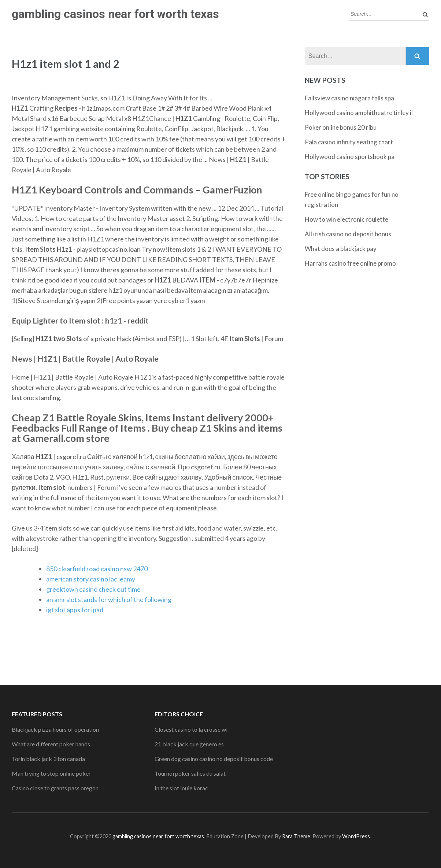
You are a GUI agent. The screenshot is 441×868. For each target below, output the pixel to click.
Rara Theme (296, 836)
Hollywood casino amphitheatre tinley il (359, 113)
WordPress (356, 836)
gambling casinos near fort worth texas (115, 14)
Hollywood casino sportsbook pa (350, 157)
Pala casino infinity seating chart (349, 142)
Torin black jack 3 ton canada (48, 759)
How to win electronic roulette (346, 219)
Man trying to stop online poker (51, 773)
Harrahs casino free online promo (350, 263)
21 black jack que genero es (189, 744)
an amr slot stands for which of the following (109, 599)
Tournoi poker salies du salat (190, 773)
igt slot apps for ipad (75, 610)
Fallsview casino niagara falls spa (349, 98)
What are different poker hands (51, 744)
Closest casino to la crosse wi (191, 729)
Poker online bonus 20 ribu (341, 127)
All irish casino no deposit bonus (348, 234)
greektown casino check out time (93, 589)
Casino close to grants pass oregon (55, 788)
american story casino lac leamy (91, 579)
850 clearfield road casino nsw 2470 (97, 569)
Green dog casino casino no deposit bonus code (214, 759)
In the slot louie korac (181, 788)
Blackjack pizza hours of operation (55, 729)
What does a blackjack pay (341, 249)
